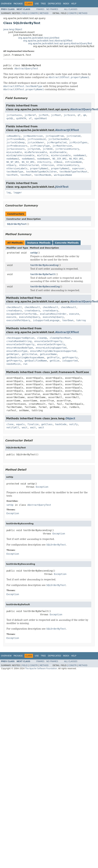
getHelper (13, 354)
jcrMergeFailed (57, 142)
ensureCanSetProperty (48, 341)
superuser (78, 168)
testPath (12, 175)
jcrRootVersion (62, 146)
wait (25, 427)
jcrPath (43, 115)
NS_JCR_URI (59, 159)
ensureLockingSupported (51, 348)
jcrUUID (48, 149)
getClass (47, 424)
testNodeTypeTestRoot (73, 172)
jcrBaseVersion (33, 136)
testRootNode (43, 175)
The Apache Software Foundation (41, 669)
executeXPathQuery (18, 320)
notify (73, 424)
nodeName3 (28, 159)
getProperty (70, 357)
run (25, 364)
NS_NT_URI (13, 162)
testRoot (26, 175)
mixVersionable (61, 155)
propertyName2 (60, 168)
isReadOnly (13, 136)
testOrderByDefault (43, 274)
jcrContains (14, 115)
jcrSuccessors (16, 149)
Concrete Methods (67, 243)
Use (37, 4)
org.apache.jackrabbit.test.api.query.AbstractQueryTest (60, 43)
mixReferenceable (36, 152)
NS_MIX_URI (76, 159)
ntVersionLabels (17, 168)
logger (18, 193)
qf (79, 115)
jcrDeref (30, 115)
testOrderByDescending (45, 287)
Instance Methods (39, 243)
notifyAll (13, 427)
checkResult (14, 307)
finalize (33, 424)
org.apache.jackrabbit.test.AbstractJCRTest (48, 41)
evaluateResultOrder (53, 314)
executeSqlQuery (29, 317)
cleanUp (42, 338)
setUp (34, 253)
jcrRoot (56, 115)
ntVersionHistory (68, 165)
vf (30, 118)
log (9, 193)
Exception (42, 487)
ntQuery (11, 165)
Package (18, 4)
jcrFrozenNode (16, 139)
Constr (34, 13)
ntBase (58, 162)
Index (66, 4)
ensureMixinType (17, 351)
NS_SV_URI (28, 162)
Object (70, 418)
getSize (55, 361)
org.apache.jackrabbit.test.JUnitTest (39, 38)
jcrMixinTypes (78, 142)
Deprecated (54, 4)
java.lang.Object (13, 29)
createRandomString (19, 341)
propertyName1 (39, 168)
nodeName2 (13, 159)
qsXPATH (21, 118)
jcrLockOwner (36, 142)
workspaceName (63, 175)
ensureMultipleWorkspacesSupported (53, 351)
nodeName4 (43, 159)
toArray (81, 320)
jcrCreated (73, 136)
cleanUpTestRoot (60, 338)
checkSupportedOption (20, 338)
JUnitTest (62, 187)
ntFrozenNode (73, 162)
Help (74, 4)
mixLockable (14, 152)
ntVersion (48, 165)
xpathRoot (41, 118)
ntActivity (44, 162)
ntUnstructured (29, 165)
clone (10, 424)
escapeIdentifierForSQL (22, 314)
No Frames (52, 9)
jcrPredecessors (17, 146)
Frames (40, 9)
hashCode (61, 424)
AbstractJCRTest (67, 130)
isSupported (70, 361)
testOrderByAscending (44, 265)
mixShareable (58, 152)
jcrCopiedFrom (55, 136)
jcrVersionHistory (67, 149)
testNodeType (15, 172)
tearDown (68, 320)
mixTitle (43, 155)
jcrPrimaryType (40, 146)
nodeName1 (80, 155)
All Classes (71, 9)
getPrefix (53, 357)
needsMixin (13, 364)
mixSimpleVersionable (20, 155)
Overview (6, 4)
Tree (43, 4)
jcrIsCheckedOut (59, 139)
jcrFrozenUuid (36, 139)
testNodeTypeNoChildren (41, 172)
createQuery (14, 311)
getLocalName (48, 354)
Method (44, 13)
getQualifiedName (36, 361)
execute (74, 314)
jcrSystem (34, 149)
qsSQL (10, 118)
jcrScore (69, 115)
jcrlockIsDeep (16, 142)
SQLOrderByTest (17, 224)
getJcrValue (30, 354)
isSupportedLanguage (46, 320)
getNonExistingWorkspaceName (25, 357)
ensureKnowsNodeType (20, 348)
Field (25, 13)
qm (85, 115)
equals (20, 424)
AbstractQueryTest (26, 68)
